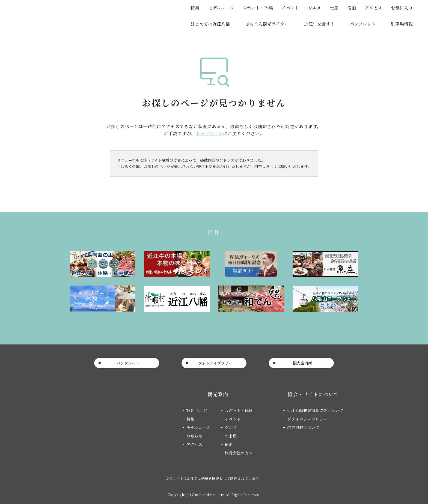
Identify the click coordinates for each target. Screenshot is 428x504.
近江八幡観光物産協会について (315, 410)
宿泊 (352, 8)
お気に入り (402, 8)
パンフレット (363, 24)
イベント (290, 8)
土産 (334, 8)
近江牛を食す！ (319, 24)
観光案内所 (302, 363)
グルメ (314, 8)
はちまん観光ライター (267, 24)
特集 (195, 8)
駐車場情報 (402, 24)
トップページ (209, 133)
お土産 (231, 436)
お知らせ (194, 436)
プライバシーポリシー (307, 419)
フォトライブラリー (215, 363)
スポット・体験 (258, 8)
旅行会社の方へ (239, 453)
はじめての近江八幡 (210, 24)
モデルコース (221, 8)
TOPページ (197, 410)
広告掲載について (303, 427)
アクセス (373, 8)
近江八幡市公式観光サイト (49, 16)
